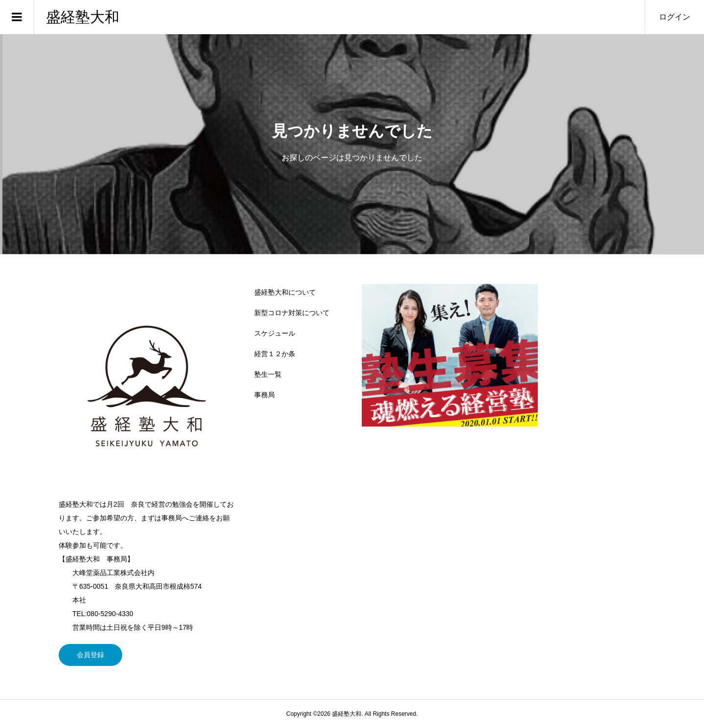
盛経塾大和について (285, 292)
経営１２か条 (275, 354)
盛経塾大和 (83, 17)
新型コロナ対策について (292, 313)
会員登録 (90, 655)
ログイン (675, 17)
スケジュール (275, 333)
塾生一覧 (268, 374)
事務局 (264, 395)
